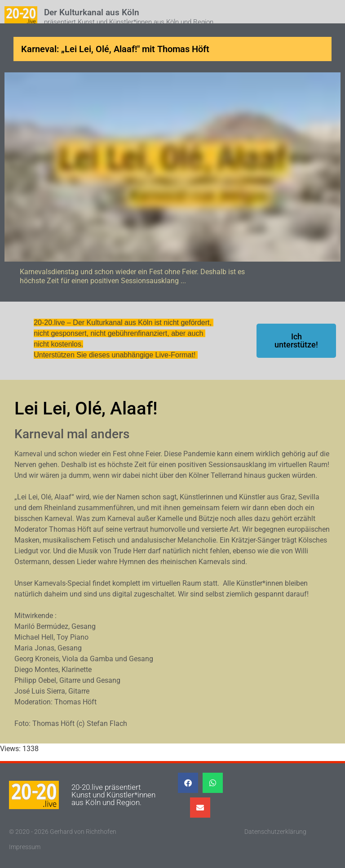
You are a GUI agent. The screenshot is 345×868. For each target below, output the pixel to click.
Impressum (25, 847)
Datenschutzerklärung (275, 832)
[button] (188, 783)
